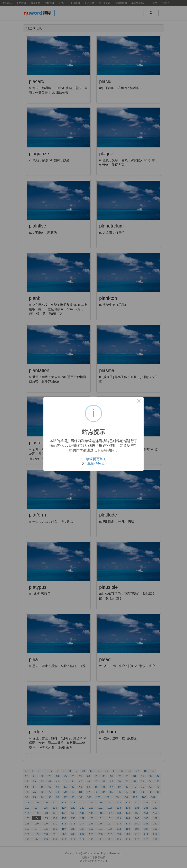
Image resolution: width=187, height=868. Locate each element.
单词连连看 (96, 464)
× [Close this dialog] (139, 402)
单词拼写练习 (96, 459)
